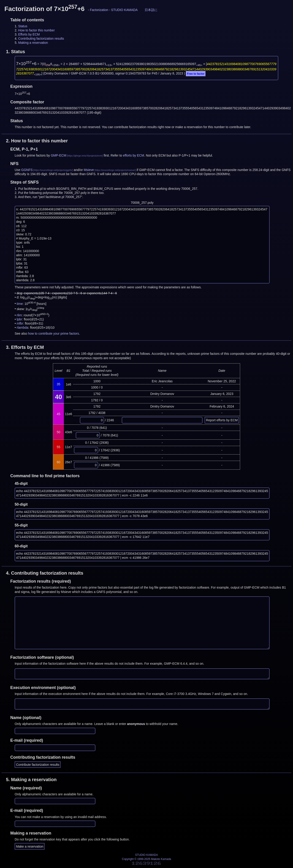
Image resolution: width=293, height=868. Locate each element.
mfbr (20, 323)
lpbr (19, 319)
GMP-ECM (59, 155)
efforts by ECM (133, 155)
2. (37, 141)
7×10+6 (26, 64)
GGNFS (27, 170)
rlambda (23, 328)
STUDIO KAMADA (124, 10)
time (20, 303)
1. (15, 52)
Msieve (89, 170)
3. (25, 347)
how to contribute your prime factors (53, 333)
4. (45, 573)
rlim (19, 315)
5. (31, 780)
